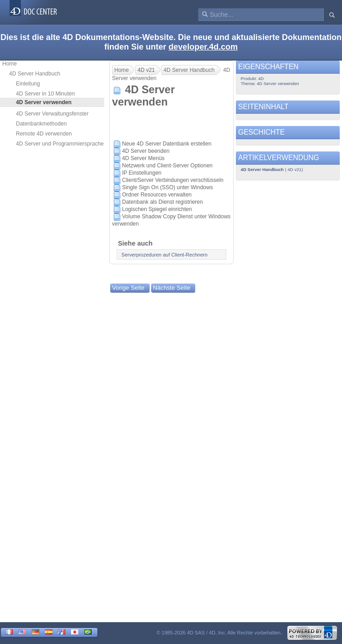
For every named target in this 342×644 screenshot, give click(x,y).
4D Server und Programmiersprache (60, 144)
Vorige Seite (128, 288)
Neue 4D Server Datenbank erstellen (167, 144)
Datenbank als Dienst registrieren (162, 202)
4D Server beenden (146, 151)
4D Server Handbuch (35, 74)
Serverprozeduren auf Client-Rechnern (165, 255)
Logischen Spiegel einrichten (157, 209)
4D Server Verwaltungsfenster (52, 114)
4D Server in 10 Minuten (45, 94)
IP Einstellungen (142, 173)
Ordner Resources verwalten (157, 195)
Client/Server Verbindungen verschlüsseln (173, 180)
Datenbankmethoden (41, 124)
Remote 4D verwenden (44, 134)
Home (10, 64)
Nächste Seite (172, 288)
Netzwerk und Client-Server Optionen (167, 166)
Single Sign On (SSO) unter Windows (167, 187)
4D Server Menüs (143, 158)
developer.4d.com (203, 47)
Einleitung (28, 84)
